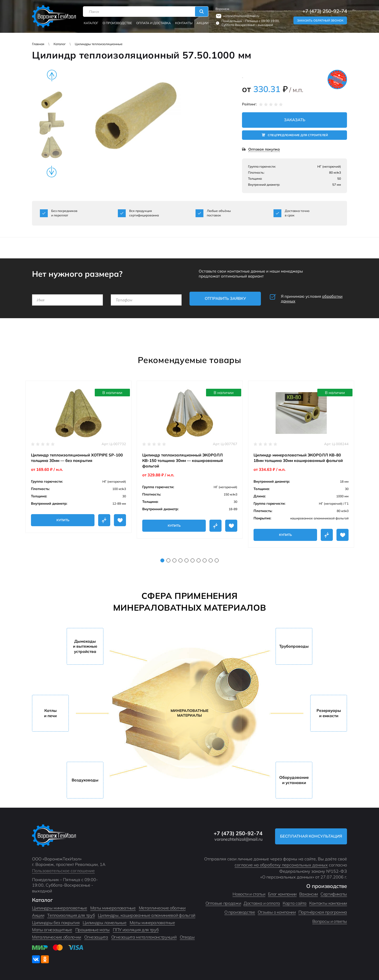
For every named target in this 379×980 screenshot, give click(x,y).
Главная (38, 44)
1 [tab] (162, 560)
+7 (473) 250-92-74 (325, 11)
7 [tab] (199, 560)
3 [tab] (174, 560)
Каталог (91, 23)
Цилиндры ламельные (104, 923)
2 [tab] (168, 560)
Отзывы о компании (277, 912)
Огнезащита (96, 937)
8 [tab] (205, 560)
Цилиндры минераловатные (60, 908)
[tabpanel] (78, 457)
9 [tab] (211, 560)
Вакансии (309, 894)
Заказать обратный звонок (320, 20)
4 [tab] (180, 560)
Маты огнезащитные (52, 930)
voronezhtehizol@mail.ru (241, 16)
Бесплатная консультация (311, 836)
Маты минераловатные (113, 908)
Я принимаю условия (312, 299)
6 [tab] (193, 560)
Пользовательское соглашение (63, 871)
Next (52, 172)
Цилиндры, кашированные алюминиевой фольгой (147, 915)
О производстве (117, 23)
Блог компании (282, 894)
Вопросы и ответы (330, 921)
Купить (63, 520)
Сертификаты (334, 894)
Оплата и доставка (154, 23)
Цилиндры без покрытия (56, 923)
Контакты (184, 23)
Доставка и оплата (262, 903)
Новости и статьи (249, 894)
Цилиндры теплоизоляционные (99, 44)
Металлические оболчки (162, 908)
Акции (202, 23)
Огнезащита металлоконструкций (144, 937)
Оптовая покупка (264, 149)
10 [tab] (217, 560)
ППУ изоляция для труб (136, 930)
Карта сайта (295, 903)
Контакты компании (328, 903)
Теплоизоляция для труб (71, 915)
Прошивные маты (93, 930)
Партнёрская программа (323, 912)
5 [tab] (186, 560)
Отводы (187, 937)
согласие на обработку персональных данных (281, 865)
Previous (52, 76)
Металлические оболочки (57, 937)
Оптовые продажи (223, 903)
